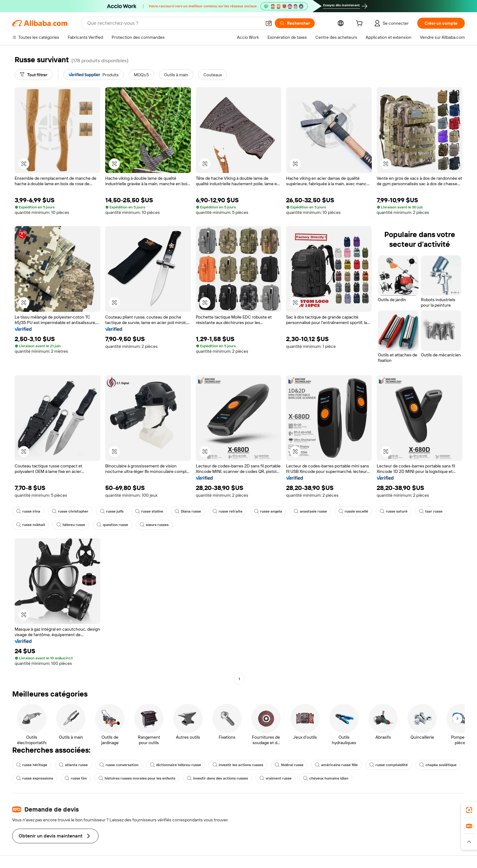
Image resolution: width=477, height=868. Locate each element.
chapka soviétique (438, 765)
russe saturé (394, 511)
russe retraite (228, 511)
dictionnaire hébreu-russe (176, 765)
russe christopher (70, 511)
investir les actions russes (238, 765)
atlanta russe (73, 765)
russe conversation (119, 765)
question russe (112, 525)
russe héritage (32, 765)
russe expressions (35, 778)
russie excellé (353, 511)
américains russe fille (336, 765)
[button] (269, 23)
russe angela (268, 511)
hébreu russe (71, 525)
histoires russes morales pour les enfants (137, 778)
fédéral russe (289, 765)
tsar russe (431, 511)
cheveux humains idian (326, 778)
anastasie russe (310, 511)
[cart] (360, 24)
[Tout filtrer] (34, 75)
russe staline (149, 511)
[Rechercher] (295, 23)
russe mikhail (30, 525)
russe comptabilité (389, 765)
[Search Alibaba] (174, 23)
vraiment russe (276, 778)
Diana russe (188, 511)
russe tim (76, 778)
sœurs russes (154, 525)
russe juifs (112, 511)
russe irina (28, 511)
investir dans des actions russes (217, 778)
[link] (469, 810)
